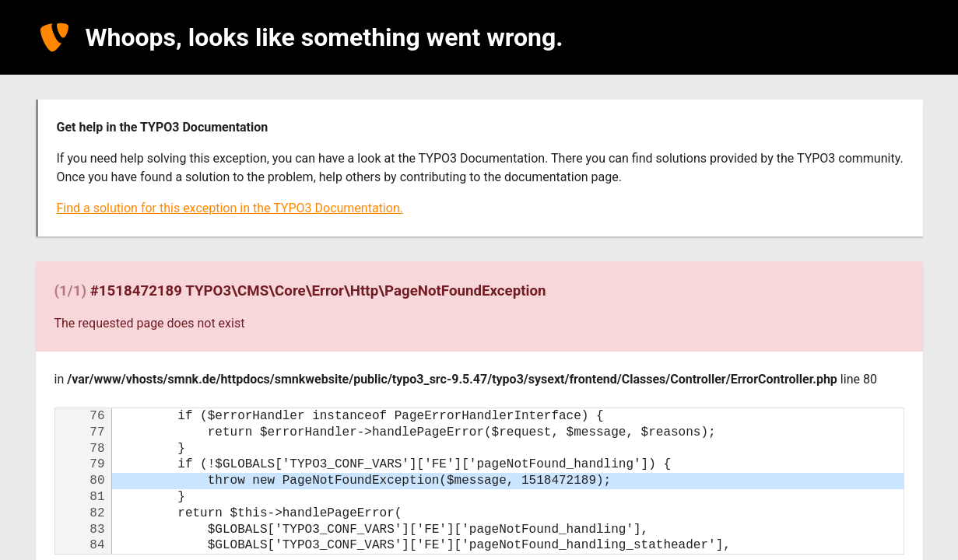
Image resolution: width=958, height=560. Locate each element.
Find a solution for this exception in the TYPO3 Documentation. (230, 208)
